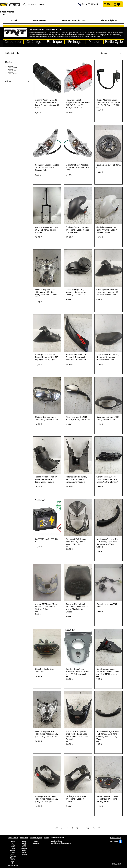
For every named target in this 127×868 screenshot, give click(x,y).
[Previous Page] (62, 828)
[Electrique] (54, 42)
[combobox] (110, 53)
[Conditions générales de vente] (61, 843)
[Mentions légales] (57, 841)
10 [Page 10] (87, 828)
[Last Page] (99, 828)
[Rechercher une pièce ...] (49, 4)
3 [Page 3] (77, 828)
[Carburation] (13, 42)
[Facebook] (121, 841)
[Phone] (80, 4)
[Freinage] (75, 42)
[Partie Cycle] (114, 42)
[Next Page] (94, 828)
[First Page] (57, 828)
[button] (117, 4)
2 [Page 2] (72, 828)
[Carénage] (34, 42)
